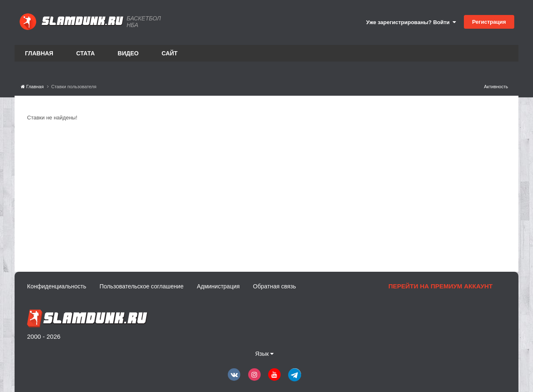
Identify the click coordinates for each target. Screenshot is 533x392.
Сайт (170, 53)
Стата (86, 53)
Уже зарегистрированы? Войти (411, 22)
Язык (265, 354)
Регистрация (489, 22)
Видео (128, 53)
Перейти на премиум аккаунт (441, 286)
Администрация (218, 286)
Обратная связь (275, 286)
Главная (39, 53)
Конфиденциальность (57, 286)
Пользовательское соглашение (142, 286)
